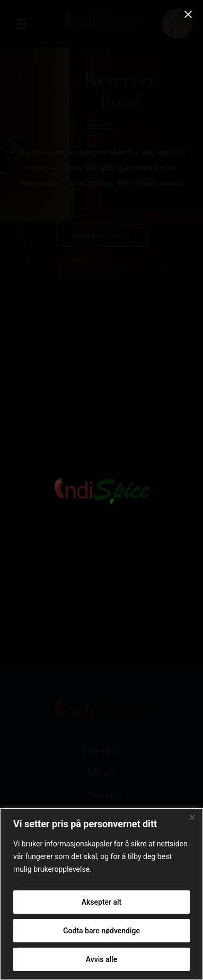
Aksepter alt (102, 902)
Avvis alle (101, 959)
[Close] (192, 817)
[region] (101, 894)
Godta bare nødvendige (101, 931)
